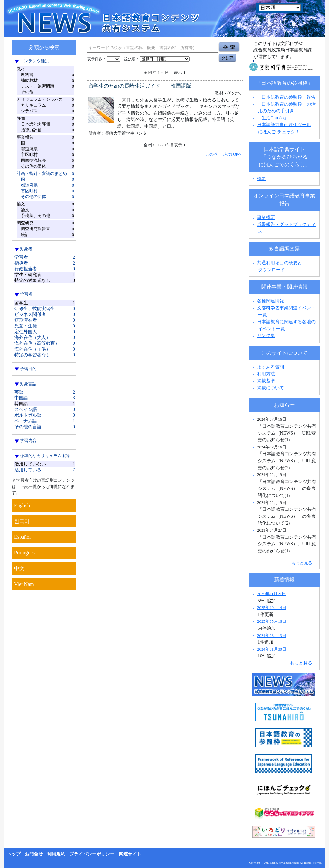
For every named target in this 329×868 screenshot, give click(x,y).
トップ (14, 854)
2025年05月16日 (272, 621)
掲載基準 (266, 381)
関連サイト (130, 854)
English (22, 505)
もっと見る (302, 563)
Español (22, 537)
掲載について (271, 388)
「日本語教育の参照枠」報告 (286, 97)
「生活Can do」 (273, 118)
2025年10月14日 (272, 608)
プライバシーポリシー (92, 854)
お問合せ (34, 854)
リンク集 (266, 335)
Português (24, 553)
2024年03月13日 (272, 635)
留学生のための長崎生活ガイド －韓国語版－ (142, 86)
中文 (19, 568)
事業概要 (266, 217)
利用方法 (266, 374)
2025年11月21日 (271, 594)
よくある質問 (271, 367)
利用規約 (56, 854)
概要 (262, 178)
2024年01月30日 (272, 649)
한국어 (22, 521)
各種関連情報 (268, 301)
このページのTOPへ (224, 154)
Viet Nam (24, 584)
